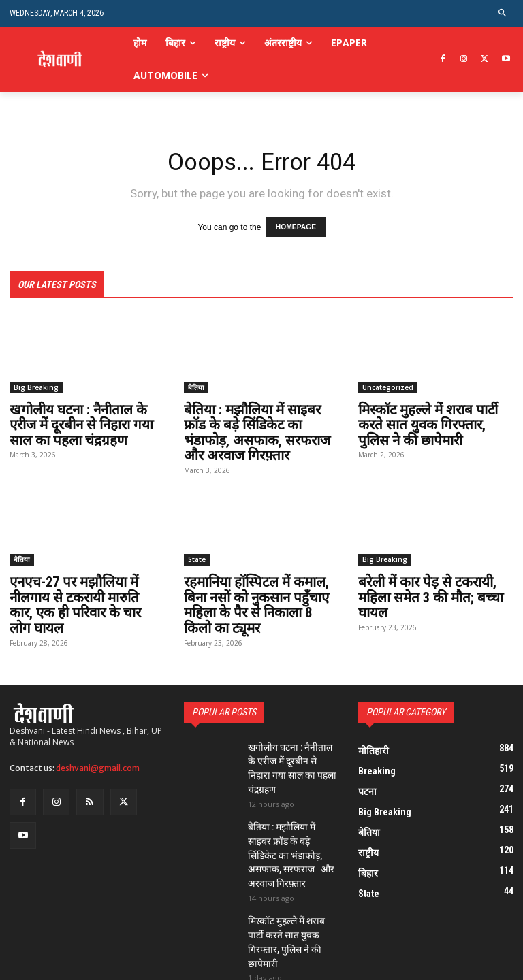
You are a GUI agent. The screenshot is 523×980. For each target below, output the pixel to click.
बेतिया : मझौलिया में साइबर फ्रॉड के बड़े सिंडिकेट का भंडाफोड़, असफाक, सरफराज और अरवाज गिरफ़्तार (259, 431)
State (197, 557)
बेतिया (196, 386)
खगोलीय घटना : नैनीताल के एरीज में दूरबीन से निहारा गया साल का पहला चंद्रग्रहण (81, 423)
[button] (503, 13)
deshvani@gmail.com (98, 763)
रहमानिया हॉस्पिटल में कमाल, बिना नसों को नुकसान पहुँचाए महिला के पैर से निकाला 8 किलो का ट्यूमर (256, 602)
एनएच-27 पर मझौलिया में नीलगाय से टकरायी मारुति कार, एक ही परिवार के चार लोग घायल (86, 602)
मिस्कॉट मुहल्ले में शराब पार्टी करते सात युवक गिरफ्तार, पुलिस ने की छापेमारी (427, 423)
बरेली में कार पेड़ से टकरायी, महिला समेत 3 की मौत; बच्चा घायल (429, 594)
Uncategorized (388, 386)
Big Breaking (36, 386)
